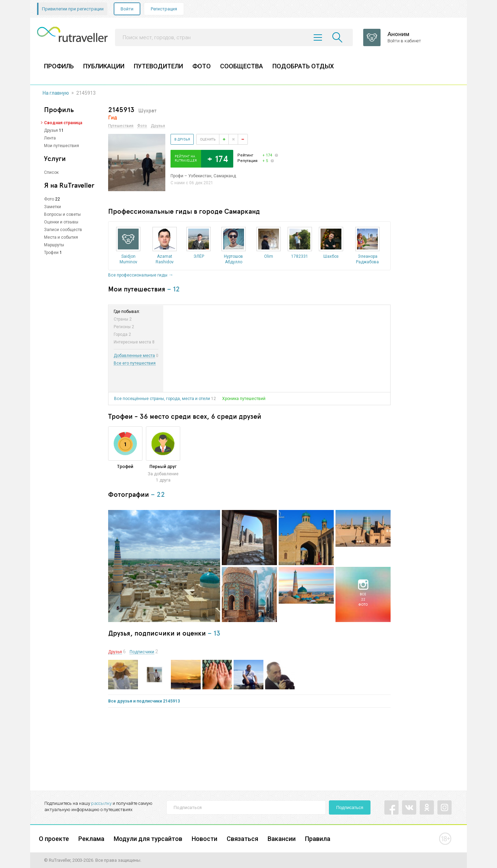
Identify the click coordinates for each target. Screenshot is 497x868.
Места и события (61, 237)
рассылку (101, 803)
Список (51, 172)
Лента (50, 138)
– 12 (173, 289)
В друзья (182, 139)
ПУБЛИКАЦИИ (104, 66)
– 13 (214, 633)
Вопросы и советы (62, 214)
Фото (49, 199)
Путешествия (121, 126)
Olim (269, 256)
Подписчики (142, 652)
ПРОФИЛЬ (59, 66)
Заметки (53, 207)
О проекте (54, 839)
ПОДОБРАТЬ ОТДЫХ (303, 66)
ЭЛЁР (199, 256)
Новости (204, 839)
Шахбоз (331, 256)
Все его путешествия (135, 363)
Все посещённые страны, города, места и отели (162, 399)
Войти (127, 9)
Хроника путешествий (244, 399)
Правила (318, 839)
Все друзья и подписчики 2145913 (144, 701)
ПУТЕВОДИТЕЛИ (158, 66)
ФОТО (202, 66)
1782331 (300, 256)
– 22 (158, 494)
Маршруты (54, 245)
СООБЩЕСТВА (242, 66)
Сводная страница (63, 123)
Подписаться (350, 807)
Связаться (242, 839)
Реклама (91, 839)
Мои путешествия (62, 146)
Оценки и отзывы (61, 222)
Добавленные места (134, 356)
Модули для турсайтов (148, 839)
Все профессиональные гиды (138, 275)
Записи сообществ (63, 230)
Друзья (51, 130)
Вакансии (282, 839)
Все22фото (363, 599)
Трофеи (51, 253)
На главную (56, 93)
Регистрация (164, 9)
